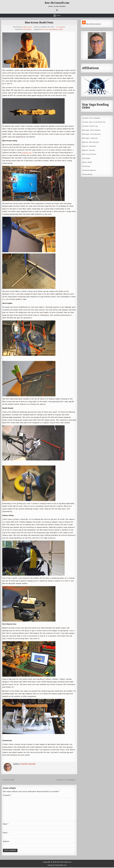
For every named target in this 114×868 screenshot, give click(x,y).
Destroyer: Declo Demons (92, 130)
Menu (58, 16)
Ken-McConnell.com (57, 3)
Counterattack (88, 174)
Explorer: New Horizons (91, 142)
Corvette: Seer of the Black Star (95, 122)
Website (6, 842)
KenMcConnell (26, 27)
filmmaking (54, 29)
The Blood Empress (90, 170)
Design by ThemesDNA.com (57, 866)
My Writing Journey (94, 24)
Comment (7, 795)
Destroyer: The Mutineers (92, 134)
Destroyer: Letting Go (91, 138)
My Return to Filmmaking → (66, 780)
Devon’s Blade (87, 162)
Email (6, 833)
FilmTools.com (27, 153)
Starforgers (87, 158)
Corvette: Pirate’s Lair (91, 126)
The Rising (86, 166)
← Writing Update (8, 780)
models (62, 29)
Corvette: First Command (92, 118)
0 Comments (61, 27)
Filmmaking (26, 29)
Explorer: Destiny (89, 150)
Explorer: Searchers (90, 146)
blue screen (44, 29)
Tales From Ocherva (90, 154)
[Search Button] (57, 10)
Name (6, 825)
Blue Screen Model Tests (39, 22)
